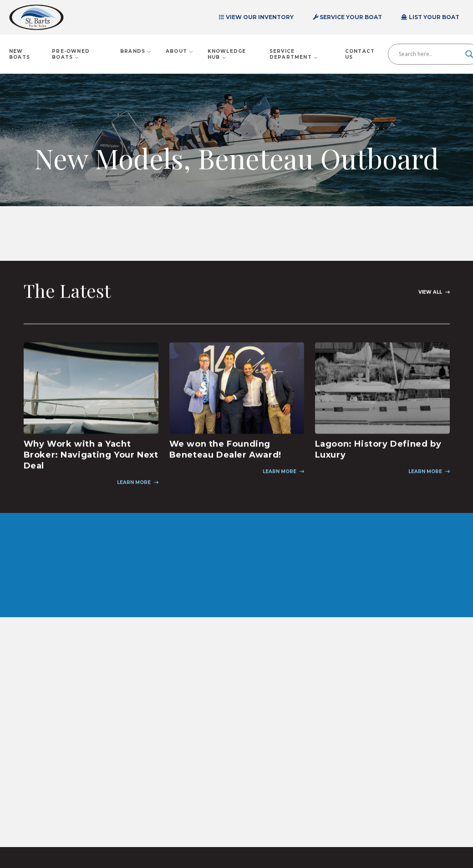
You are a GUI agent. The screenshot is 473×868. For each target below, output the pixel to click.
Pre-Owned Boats (71, 54)
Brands (136, 51)
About (180, 51)
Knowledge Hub (227, 54)
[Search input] (430, 54)
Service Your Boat (347, 17)
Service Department (294, 54)
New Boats (20, 54)
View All (430, 294)
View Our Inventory (256, 17)
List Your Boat (430, 17)
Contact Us (360, 54)
